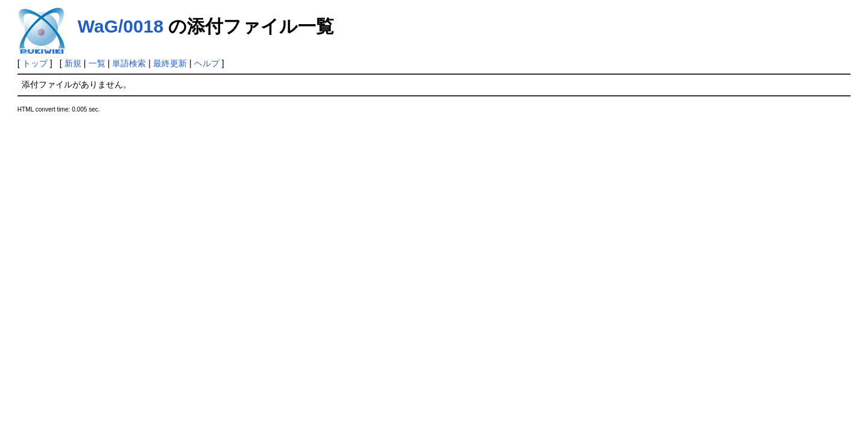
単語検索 (129, 63)
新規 (73, 63)
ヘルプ (207, 63)
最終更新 (170, 63)
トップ (35, 63)
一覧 (97, 63)
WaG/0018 (121, 26)
